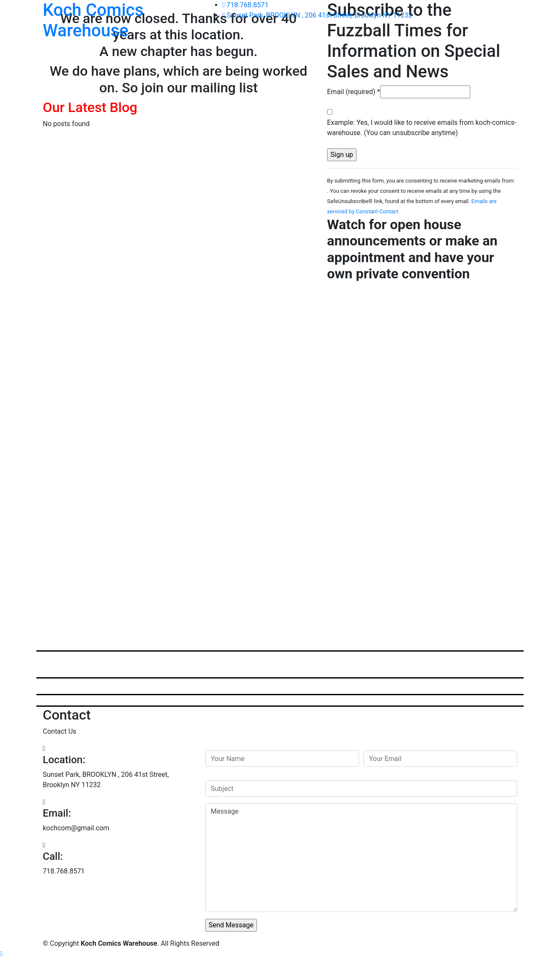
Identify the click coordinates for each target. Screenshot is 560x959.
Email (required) (354, 92)
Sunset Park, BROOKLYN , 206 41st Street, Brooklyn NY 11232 (317, 15)
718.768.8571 (245, 5)
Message (361, 858)
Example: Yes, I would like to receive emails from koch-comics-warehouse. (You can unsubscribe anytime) (422, 128)
